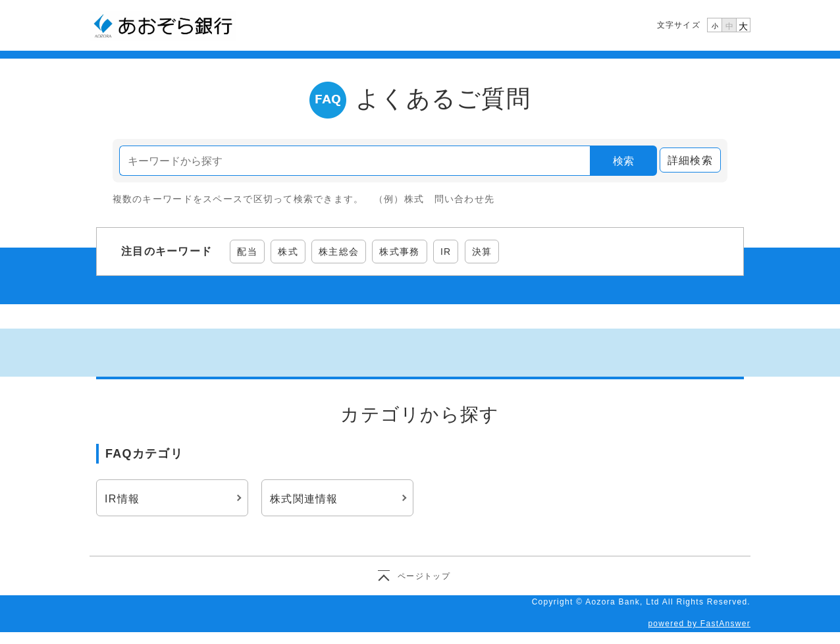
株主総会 (339, 252)
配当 (247, 252)
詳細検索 (690, 160)
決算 (482, 252)
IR (446, 252)
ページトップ (424, 576)
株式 (288, 252)
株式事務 (399, 252)
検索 (623, 161)
